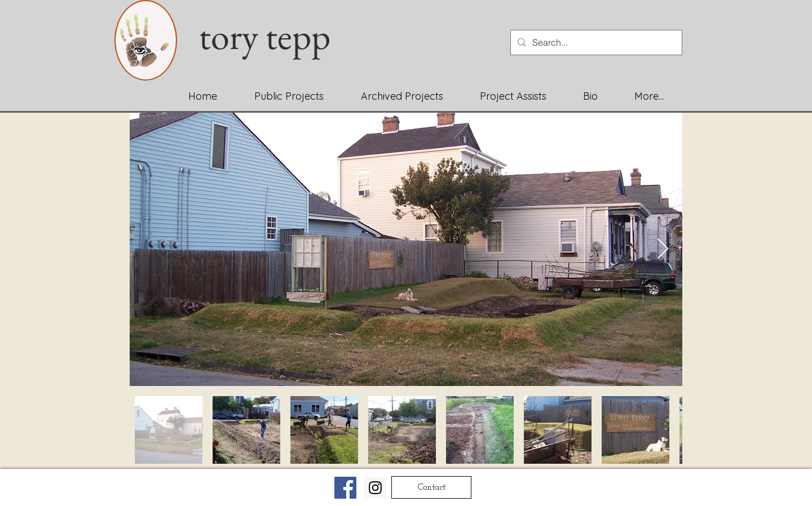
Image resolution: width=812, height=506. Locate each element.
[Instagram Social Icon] (375, 488)
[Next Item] (663, 249)
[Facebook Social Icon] (345, 488)
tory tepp (272, 36)
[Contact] (431, 487)
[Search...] (595, 43)
